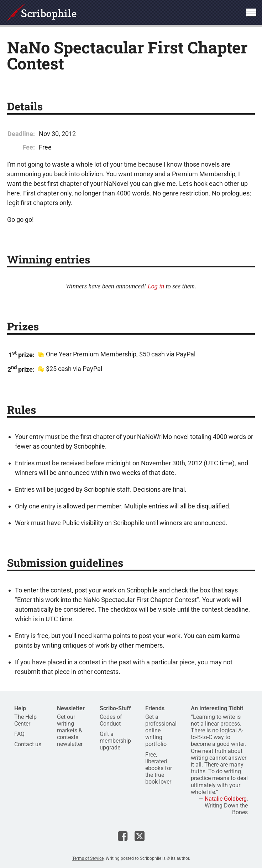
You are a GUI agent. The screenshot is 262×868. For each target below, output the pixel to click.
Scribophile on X (140, 836)
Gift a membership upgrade (115, 741)
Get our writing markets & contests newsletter (70, 731)
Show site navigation (251, 12)
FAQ (19, 734)
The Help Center (25, 720)
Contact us (28, 744)
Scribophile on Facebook (123, 836)
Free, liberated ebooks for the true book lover (159, 768)
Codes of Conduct (111, 720)
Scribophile (42, 12)
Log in (156, 286)
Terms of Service (88, 858)
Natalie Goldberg (226, 799)
